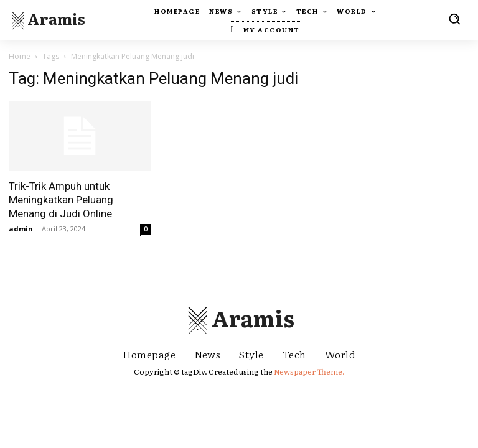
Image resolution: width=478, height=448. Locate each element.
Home (20, 56)
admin (21, 229)
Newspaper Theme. (309, 371)
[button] (454, 19)
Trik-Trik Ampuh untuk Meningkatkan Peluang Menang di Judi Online (61, 200)
